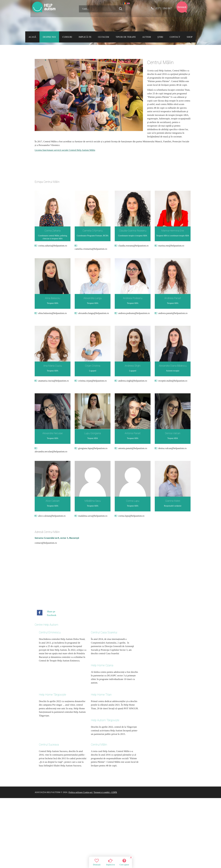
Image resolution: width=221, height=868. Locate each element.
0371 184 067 (161, 8)
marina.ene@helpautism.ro (171, 246)
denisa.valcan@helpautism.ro (172, 448)
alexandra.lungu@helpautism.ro (94, 313)
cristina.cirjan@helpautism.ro (92, 381)
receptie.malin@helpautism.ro (173, 381)
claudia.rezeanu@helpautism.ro (133, 246)
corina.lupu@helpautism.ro (131, 516)
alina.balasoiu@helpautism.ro (53, 313)
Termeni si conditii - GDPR (105, 753)
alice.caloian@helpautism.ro (52, 516)
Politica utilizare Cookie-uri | (81, 753)
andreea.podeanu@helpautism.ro (134, 313)
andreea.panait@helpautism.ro (173, 313)
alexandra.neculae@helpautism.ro (51, 452)
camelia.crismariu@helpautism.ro (91, 249)
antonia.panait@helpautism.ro (133, 448)
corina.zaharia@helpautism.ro (53, 246)
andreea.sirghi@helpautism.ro (133, 381)
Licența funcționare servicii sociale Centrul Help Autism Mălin (65, 150)
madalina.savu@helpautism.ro (93, 516)
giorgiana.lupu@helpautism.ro (93, 448)
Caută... (78, 4)
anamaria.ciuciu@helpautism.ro (53, 381)
